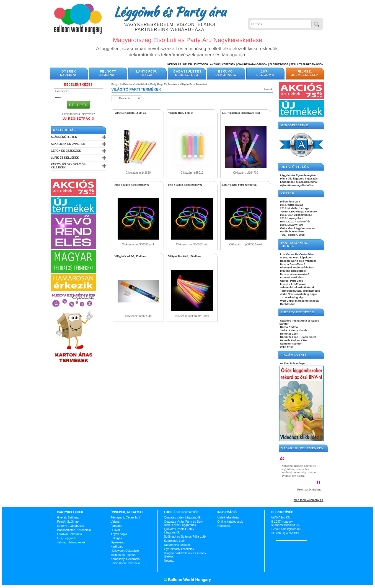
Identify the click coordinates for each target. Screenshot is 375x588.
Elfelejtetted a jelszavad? (79, 114)
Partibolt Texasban (292, 231)
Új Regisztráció (78, 119)
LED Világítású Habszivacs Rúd (241, 113)
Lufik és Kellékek (65, 158)
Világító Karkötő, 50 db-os (130, 113)
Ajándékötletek (64, 137)
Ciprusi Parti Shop (291, 281)
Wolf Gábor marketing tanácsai (299, 301)
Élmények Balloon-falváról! (297, 267)
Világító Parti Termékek (194, 84)
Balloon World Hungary (189, 580)
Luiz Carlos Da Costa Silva (297, 254)
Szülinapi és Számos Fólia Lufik (185, 536)
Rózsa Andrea (289, 327)
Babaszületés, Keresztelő (188, 73)
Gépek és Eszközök (66, 151)
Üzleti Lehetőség (196, 64)
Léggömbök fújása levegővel (298, 175)
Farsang (116, 526)
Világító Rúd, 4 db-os (181, 113)
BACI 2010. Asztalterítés (295, 221)
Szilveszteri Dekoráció (125, 563)
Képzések (229, 64)
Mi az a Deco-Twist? (292, 264)
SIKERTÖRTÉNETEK (298, 312)
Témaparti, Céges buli (125, 517)
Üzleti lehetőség (228, 517)
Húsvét (115, 530)
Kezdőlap (174, 64)
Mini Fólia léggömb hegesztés (299, 179)
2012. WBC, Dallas (291, 205)
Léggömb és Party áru (170, 12)
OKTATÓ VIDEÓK (295, 167)
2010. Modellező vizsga (294, 208)
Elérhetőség (279, 64)
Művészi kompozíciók (293, 271)
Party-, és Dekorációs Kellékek (68, 166)
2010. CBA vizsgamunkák (296, 215)
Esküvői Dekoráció (226, 73)
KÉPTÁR (288, 193)
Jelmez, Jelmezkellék (305, 73)
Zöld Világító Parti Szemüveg (239, 185)
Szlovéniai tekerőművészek (297, 287)
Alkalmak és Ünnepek (68, 144)
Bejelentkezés (78, 84)
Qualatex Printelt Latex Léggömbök (179, 531)
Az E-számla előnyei (293, 363)
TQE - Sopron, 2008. (293, 235)
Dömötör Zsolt (289, 334)
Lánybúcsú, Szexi (147, 73)
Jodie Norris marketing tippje (298, 294)
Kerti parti (117, 546)
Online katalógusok (230, 522)
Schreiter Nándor (291, 344)
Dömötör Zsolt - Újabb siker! (298, 337)
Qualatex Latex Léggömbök (182, 517)
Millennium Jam (290, 201)
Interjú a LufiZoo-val (293, 284)
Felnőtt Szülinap (108, 73)
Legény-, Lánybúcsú (71, 526)
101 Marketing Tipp (292, 297)
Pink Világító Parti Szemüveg (132, 185)
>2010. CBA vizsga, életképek (298, 211)
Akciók (215, 64)
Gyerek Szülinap (69, 73)
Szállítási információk (307, 64)
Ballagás (116, 538)
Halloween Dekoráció (125, 551)
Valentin (116, 522)
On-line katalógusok (253, 64)
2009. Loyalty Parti (292, 225)
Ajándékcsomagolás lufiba (297, 185)
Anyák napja (119, 534)
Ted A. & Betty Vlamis (293, 330)
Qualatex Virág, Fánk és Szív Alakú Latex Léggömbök (183, 523)
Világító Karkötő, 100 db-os (185, 256)
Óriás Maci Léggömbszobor (297, 228)
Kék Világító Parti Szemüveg (185, 185)
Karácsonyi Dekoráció (125, 559)
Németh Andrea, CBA (293, 340)
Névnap (169, 561)
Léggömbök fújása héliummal (299, 182)
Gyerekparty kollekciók (179, 549)
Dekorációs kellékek (177, 545)
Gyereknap (118, 542)
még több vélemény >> (309, 500)
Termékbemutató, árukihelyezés (300, 291)
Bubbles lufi (288, 304)
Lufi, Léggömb (265, 73)
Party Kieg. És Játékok (164, 84)
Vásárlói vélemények (303, 448)
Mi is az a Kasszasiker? (295, 274)
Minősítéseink (295, 125)
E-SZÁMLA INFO (294, 355)
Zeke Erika (287, 347)
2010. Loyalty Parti (292, 218)
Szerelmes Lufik (175, 541)
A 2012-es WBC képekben (296, 257)
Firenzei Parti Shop (292, 277)
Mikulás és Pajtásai (123, 555)
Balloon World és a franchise (298, 261)
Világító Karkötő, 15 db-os (130, 256)
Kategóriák (65, 130)
